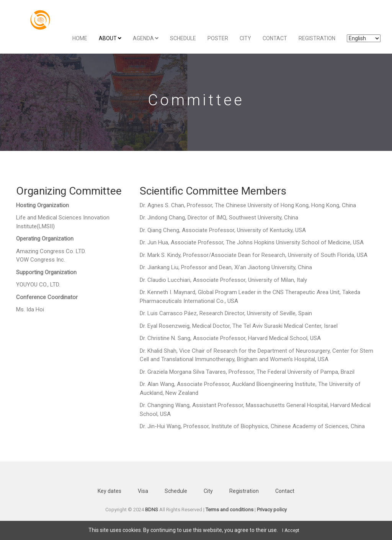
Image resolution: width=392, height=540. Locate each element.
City (245, 38)
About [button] (110, 38)
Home (80, 38)
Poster (218, 38)
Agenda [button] (146, 38)
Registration (317, 38)
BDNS (152, 510)
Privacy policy (272, 510)
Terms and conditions (229, 510)
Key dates (109, 491)
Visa (143, 491)
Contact (275, 38)
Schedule (183, 38)
